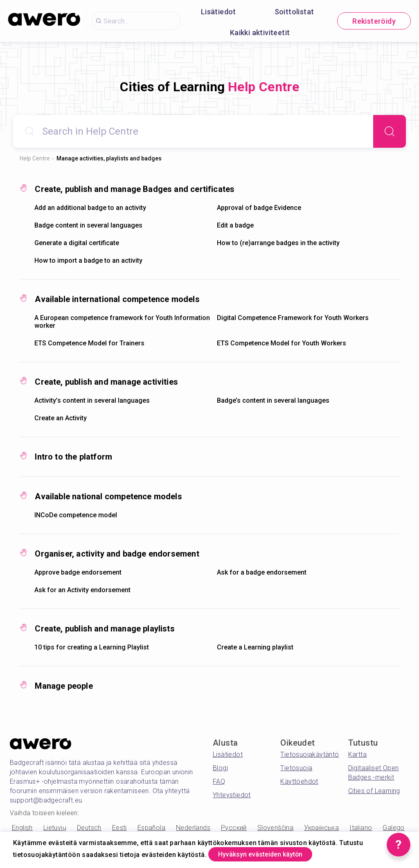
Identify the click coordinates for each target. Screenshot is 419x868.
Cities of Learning (374, 791)
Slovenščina (275, 828)
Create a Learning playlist (255, 647)
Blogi (220, 768)
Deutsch (89, 828)
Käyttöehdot (299, 781)
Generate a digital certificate (77, 243)
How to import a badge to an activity (88, 260)
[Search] (390, 131)
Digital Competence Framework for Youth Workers (293, 318)
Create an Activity (61, 418)
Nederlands (193, 828)
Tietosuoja (296, 768)
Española (151, 828)
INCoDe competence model (76, 515)
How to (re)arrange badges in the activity (278, 243)
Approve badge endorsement (78, 572)
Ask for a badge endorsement (262, 572)
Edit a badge (235, 225)
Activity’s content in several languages (92, 400)
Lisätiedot (219, 12)
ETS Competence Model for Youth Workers (282, 343)
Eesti (119, 828)
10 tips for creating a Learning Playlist (92, 647)
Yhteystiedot (232, 795)
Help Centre (35, 158)
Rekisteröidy (374, 21)
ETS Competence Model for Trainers (89, 343)
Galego (393, 828)
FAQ (219, 781)
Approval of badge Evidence (259, 208)
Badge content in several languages (88, 225)
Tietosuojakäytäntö (310, 754)
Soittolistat (294, 12)
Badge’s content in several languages (273, 400)
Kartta (357, 754)
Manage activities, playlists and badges (109, 158)
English (22, 828)
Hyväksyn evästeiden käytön (270, 853)
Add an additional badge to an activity (90, 208)
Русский (234, 828)
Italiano (361, 828)
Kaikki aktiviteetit (260, 33)
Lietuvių (55, 828)
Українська (321, 828)
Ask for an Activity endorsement (82, 590)
